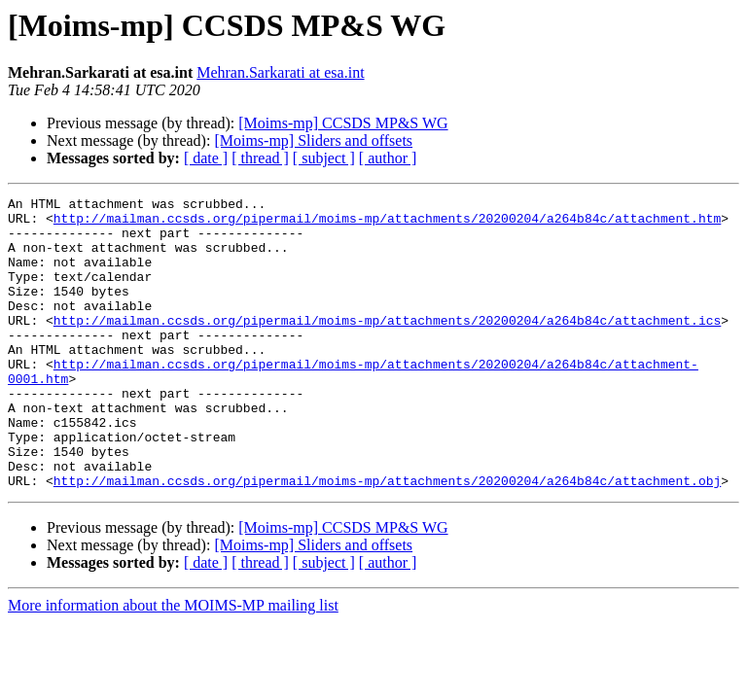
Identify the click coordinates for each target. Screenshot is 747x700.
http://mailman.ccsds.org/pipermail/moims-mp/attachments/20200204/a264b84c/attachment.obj (387, 539)
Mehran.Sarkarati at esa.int (280, 72)
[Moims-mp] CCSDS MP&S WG (343, 123)
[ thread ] (260, 158)
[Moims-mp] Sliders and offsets (313, 140)
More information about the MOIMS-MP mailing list (173, 664)
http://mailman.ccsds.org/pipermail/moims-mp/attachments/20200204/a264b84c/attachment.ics (387, 346)
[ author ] (388, 158)
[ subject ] (324, 158)
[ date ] (206, 158)
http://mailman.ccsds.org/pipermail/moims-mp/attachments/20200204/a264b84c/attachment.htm (387, 224)
